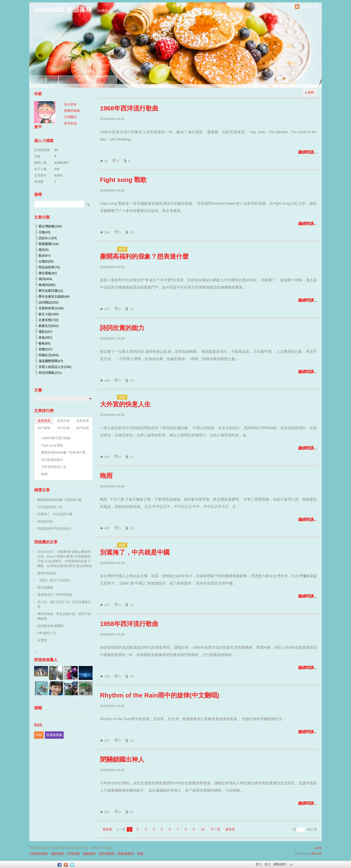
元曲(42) (44, 232)
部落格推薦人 (46, 660)
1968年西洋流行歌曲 (129, 108)
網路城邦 (280, 864)
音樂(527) (45, 349)
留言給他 (70, 123)
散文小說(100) (49, 314)
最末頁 (230, 829)
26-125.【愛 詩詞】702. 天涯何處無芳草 (64, 604)
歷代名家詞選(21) (51, 291)
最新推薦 (83, 421)
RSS (39, 735)
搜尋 (88, 204)
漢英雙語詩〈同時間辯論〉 (56, 595)
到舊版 (103, 11)
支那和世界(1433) (51, 308)
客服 (140, 854)
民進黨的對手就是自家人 (55, 529)
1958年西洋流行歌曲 (129, 624)
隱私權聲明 (126, 854)
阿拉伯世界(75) (49, 267)
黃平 (38, 127)
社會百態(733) (49, 320)
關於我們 (58, 854)
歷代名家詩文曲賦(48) (54, 297)
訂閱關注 (70, 117)
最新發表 (44, 421)
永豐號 (42, 640)
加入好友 (70, 104)
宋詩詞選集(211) (50, 373)
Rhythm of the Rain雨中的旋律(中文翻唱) (160, 695)
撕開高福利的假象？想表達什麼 (144, 256)
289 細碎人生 (47, 633)
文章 (44, 80)
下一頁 (215, 829)
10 (203, 829)
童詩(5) (44, 250)
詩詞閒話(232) (49, 302)
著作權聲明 (107, 854)
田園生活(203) (49, 355)
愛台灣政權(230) (50, 226)
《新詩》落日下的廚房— (55, 580)
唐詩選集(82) (48, 273)
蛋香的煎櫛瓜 (47, 573)
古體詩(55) (46, 261)
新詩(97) (44, 256)
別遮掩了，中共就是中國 (135, 552)
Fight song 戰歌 (123, 180)
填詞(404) (45, 279)
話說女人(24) (48, 238)
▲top (318, 848)
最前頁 (107, 829)
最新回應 (63, 421)
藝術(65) (44, 343)
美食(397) (45, 338)
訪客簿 (102, 80)
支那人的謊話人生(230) (55, 367)
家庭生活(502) (49, 326)
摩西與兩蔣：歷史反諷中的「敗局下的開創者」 (64, 616)
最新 (311, 92)
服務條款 (89, 854)
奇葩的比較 (45, 521)
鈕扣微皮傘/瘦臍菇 (50, 626)
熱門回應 (63, 428)
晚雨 (106, 476)
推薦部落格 (72, 111)
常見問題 (74, 854)
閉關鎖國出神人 (122, 759)
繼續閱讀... (307, 152)
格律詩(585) (47, 285)
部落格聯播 (54, 735)
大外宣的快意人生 (125, 404)
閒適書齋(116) (49, 244)
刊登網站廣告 (39, 854)
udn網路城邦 (310, 6)
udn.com (316, 854)
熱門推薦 (83, 428)
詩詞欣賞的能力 (122, 328)
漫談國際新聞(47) (51, 361)
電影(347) (45, 332)
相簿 (73, 80)
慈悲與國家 (45, 588)
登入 (259, 864)
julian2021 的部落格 (63, 10)
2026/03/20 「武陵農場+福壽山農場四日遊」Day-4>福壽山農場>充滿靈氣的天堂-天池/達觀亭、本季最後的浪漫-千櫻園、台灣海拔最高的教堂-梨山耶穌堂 (65, 559)
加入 (268, 864)
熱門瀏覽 (44, 428)
